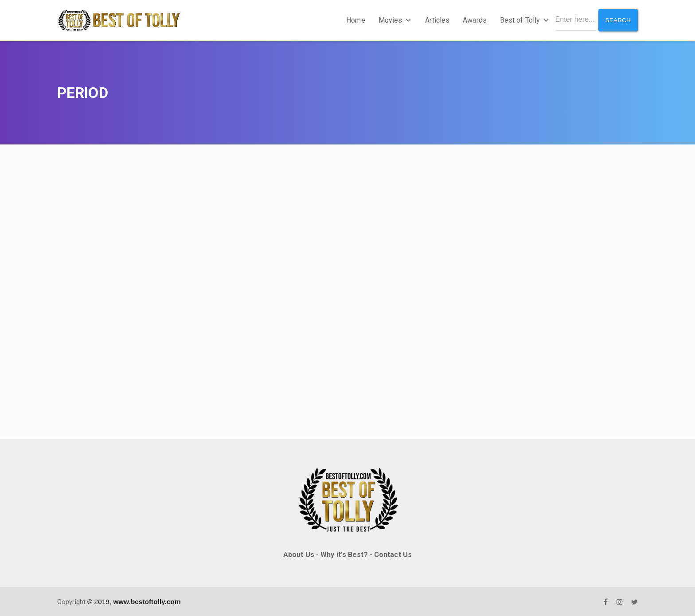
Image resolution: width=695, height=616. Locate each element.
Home (355, 20)
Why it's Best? (344, 554)
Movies (394, 20)
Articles (436, 20)
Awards (474, 20)
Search (618, 19)
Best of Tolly (523, 20)
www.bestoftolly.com (147, 601)
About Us (299, 554)
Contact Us (393, 554)
